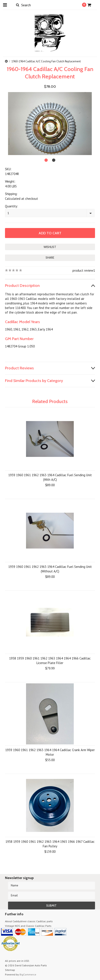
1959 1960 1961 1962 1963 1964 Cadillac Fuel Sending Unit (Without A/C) (50, 569)
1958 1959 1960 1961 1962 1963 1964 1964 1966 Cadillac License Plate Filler (50, 661)
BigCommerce (28, 974)
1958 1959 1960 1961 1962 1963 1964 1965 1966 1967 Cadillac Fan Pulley (50, 844)
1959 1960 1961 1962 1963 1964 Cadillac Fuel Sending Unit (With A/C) (50, 477)
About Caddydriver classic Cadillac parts (29, 921)
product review (83, 270)
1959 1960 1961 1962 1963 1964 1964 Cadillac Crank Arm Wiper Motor (50, 752)
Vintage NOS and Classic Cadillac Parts (28, 926)
